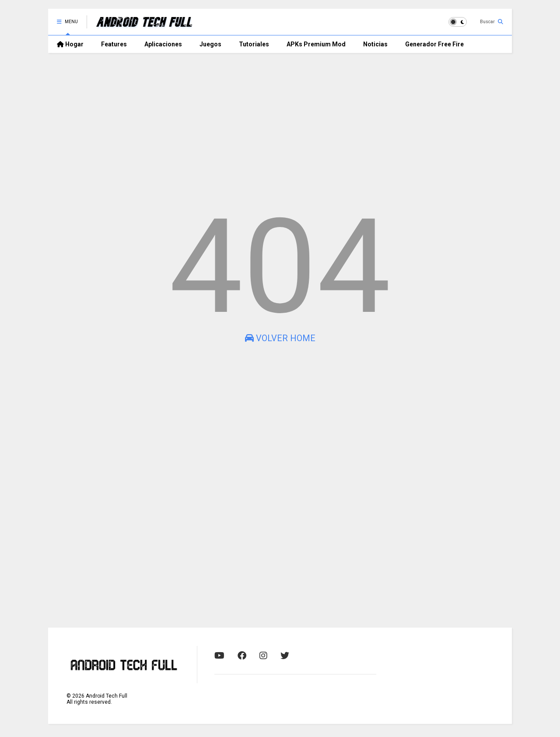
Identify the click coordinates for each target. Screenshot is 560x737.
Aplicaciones (163, 44)
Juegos (210, 44)
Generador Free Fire (434, 44)
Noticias (375, 44)
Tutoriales (254, 44)
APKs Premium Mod (316, 44)
